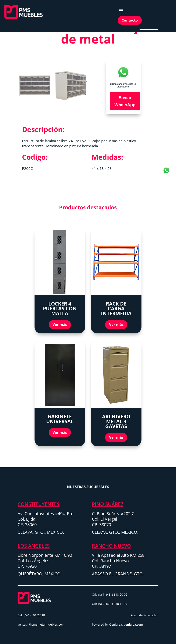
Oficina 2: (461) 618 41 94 (110, 604)
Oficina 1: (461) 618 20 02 (110, 594)
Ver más (60, 324)
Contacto (130, 20)
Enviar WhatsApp (125, 101)
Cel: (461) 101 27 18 (31, 615)
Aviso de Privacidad (145, 615)
